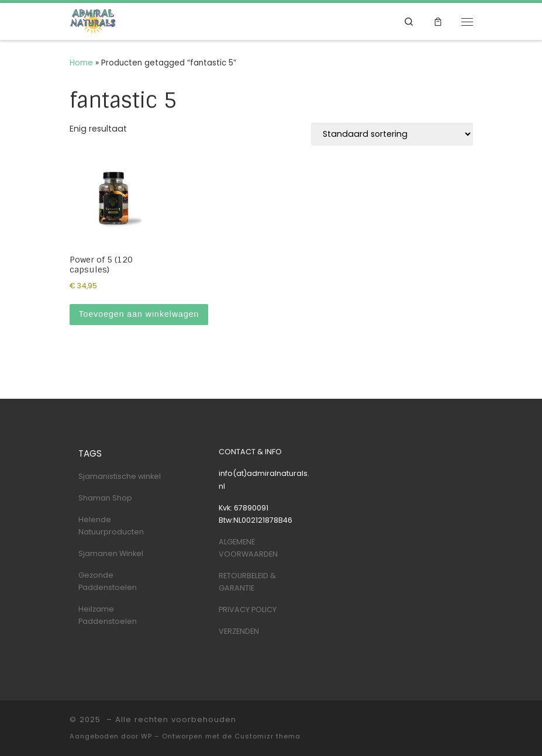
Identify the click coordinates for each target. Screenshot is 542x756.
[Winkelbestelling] (392, 134)
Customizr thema (267, 736)
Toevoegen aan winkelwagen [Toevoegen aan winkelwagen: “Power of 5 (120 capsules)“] (139, 314)
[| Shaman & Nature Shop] (93, 21)
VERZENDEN (239, 631)
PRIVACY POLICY (248, 610)
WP (146, 736)
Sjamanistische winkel (120, 476)
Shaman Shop (105, 498)
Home (81, 63)
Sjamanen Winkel (111, 553)
